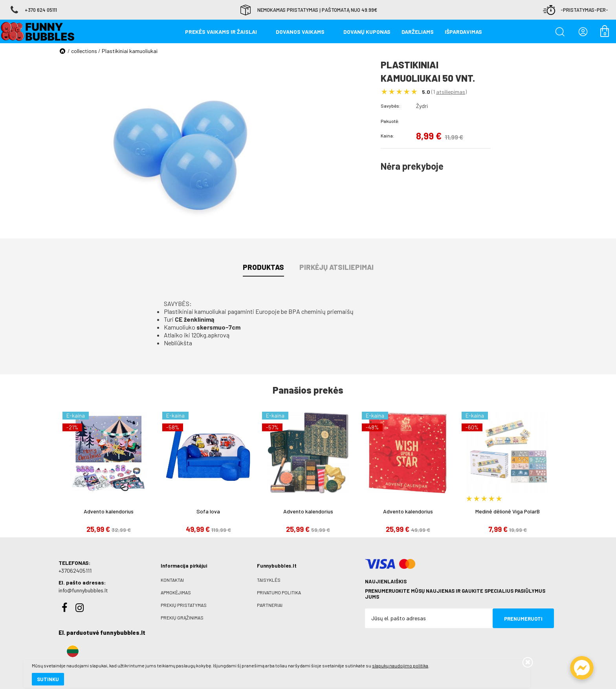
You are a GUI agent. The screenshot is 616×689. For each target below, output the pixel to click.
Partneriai (270, 605)
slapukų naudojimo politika (94, 656)
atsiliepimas (451, 92)
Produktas (263, 267)
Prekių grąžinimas (182, 618)
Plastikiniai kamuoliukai (130, 51)
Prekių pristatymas (184, 605)
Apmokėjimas (176, 592)
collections (84, 51)
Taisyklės (269, 580)
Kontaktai (172, 580)
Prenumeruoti (523, 619)
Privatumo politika (279, 592)
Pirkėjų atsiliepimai (336, 267)
